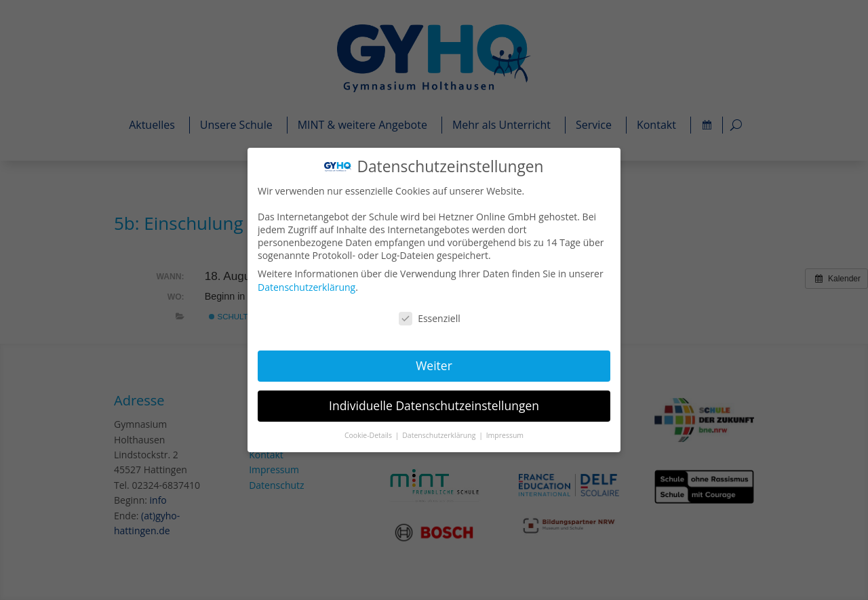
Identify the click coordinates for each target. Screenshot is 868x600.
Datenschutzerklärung (308, 287)
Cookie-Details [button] (370, 434)
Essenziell (430, 318)
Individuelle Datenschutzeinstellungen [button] (434, 405)
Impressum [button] (504, 434)
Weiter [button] (434, 365)
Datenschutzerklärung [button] (440, 434)
